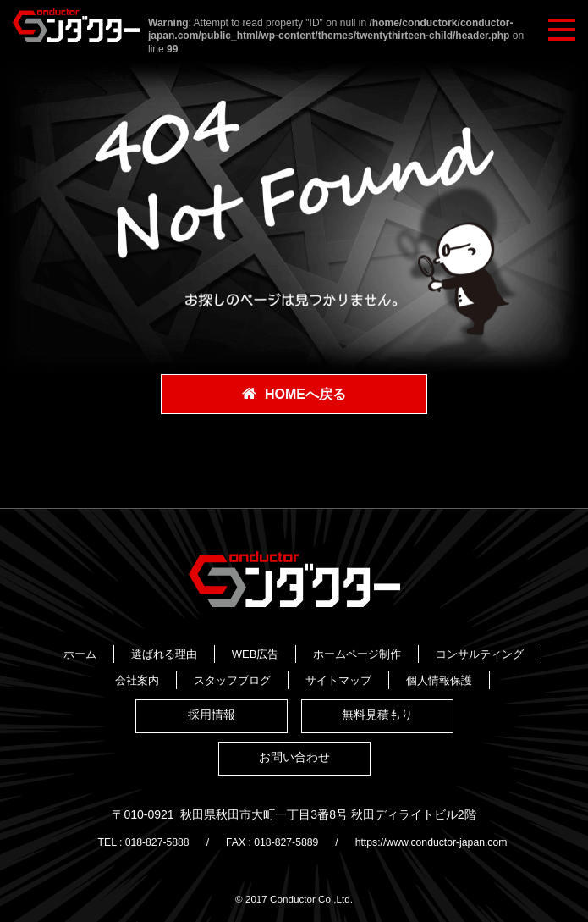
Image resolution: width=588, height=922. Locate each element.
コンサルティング (316, 671)
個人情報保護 (400, 690)
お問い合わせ (294, 776)
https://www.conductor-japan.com (445, 858)
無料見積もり (377, 734)
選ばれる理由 (287, 651)
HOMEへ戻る (305, 395)
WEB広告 (378, 651)
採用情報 (212, 734)
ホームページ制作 (193, 671)
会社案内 (416, 671)
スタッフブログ (193, 690)
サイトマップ (299, 690)
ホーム (203, 651)
